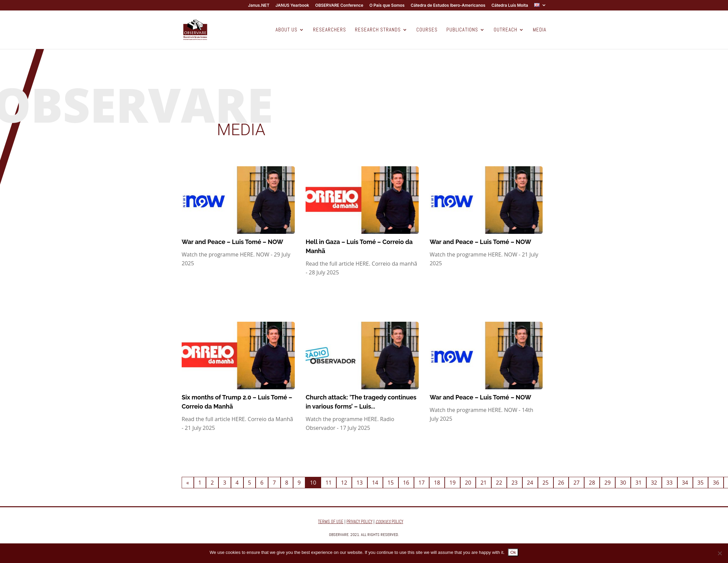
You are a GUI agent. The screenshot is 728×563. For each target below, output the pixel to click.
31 (639, 483)
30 (623, 483)
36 (716, 483)
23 (515, 483)
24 (530, 483)
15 (391, 483)
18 (437, 483)
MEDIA (540, 30)
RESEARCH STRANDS (378, 30)
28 (592, 483)
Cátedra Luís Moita (510, 6)
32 (654, 483)
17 (421, 483)
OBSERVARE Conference (339, 6)
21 (484, 483)
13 (360, 483)
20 (468, 483)
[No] (720, 553)
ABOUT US (287, 30)
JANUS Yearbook (292, 6)
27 (576, 483)
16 (406, 483)
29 (607, 483)
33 (670, 483)
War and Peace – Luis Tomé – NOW (232, 242)
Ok (513, 552)
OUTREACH (505, 30)
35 (700, 483)
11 (329, 483)
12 (344, 483)
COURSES (427, 30)
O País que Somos (387, 6)
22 (499, 483)
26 (561, 483)
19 (452, 483)
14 (375, 483)
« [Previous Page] (188, 483)
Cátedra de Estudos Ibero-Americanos (448, 6)
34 (685, 483)
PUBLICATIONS (462, 30)
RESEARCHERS (330, 30)
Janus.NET (259, 6)
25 (545, 483)
